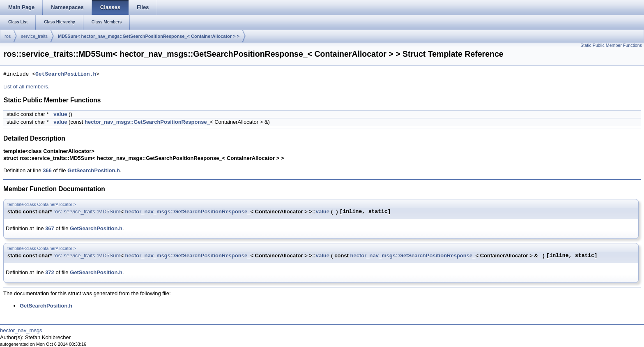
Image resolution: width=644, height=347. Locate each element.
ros (8, 36)
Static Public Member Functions (611, 45)
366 (47, 170)
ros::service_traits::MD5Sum (87, 212)
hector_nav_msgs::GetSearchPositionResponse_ (147, 122)
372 (50, 272)
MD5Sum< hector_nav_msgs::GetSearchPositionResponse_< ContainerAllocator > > (149, 36)
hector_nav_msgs (21, 330)
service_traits (34, 36)
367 (50, 228)
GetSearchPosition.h (66, 74)
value (60, 114)
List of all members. (26, 87)
